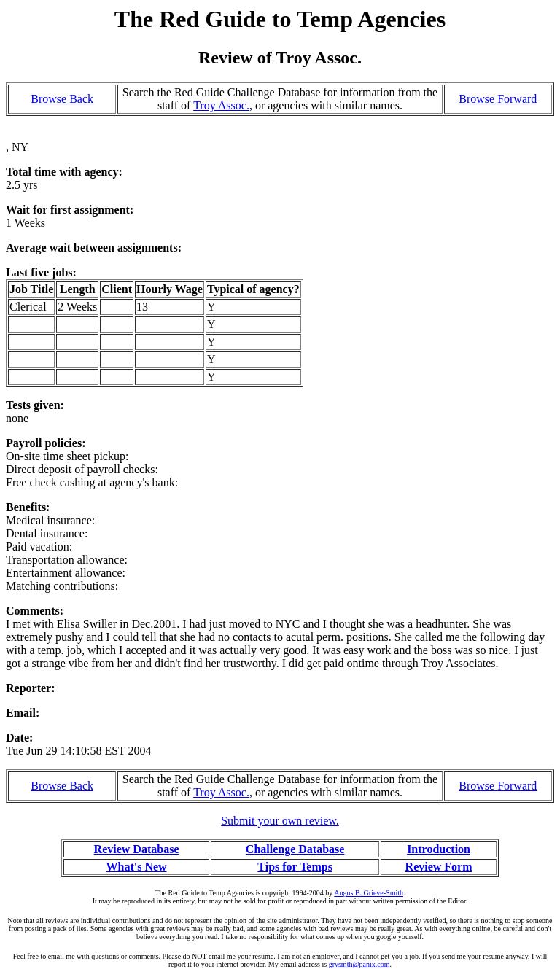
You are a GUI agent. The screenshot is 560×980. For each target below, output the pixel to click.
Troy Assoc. (221, 105)
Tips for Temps (295, 867)
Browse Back (62, 99)
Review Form (439, 867)
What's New (136, 867)
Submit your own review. (280, 821)
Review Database (137, 849)
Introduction (439, 849)
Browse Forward (498, 99)
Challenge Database (295, 849)
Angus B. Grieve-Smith (369, 893)
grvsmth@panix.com (359, 964)
